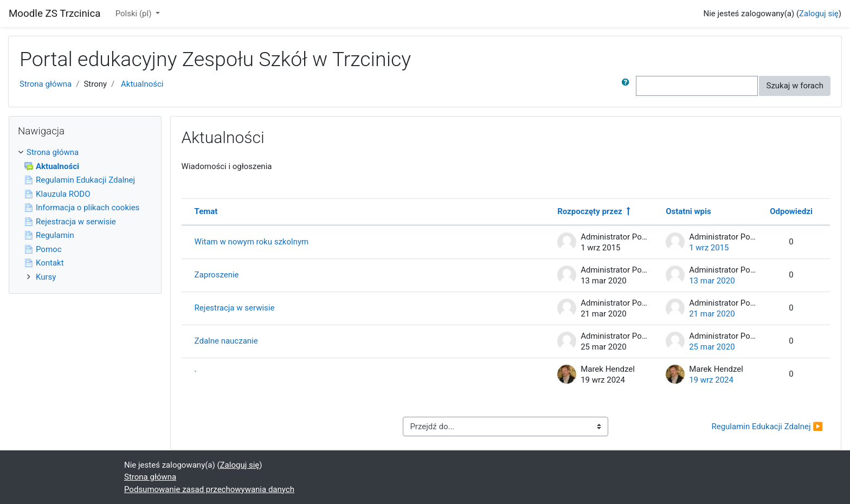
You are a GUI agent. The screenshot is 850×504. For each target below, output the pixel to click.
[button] (628, 86)
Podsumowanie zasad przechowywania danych (209, 489)
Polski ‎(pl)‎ (134, 14)
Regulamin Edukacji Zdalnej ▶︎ (767, 427)
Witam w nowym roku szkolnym (252, 242)
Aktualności (142, 84)
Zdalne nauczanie (226, 341)
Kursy (46, 277)
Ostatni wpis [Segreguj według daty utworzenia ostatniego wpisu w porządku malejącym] (688, 211)
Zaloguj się (819, 14)
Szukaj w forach (795, 86)
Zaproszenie (217, 275)
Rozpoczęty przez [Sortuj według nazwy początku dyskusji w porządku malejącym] (590, 211)
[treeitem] (85, 153)
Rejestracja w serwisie (235, 308)
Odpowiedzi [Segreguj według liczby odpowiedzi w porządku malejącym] (791, 211)
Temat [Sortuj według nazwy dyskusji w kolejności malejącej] (206, 211)
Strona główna (46, 84)
